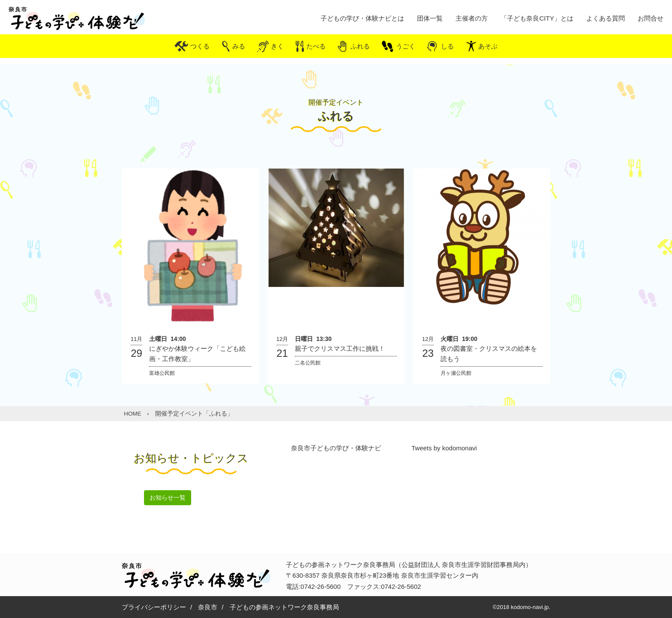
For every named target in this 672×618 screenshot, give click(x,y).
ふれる (360, 46)
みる (239, 46)
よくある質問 (606, 18)
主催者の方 (472, 18)
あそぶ (488, 46)
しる (447, 46)
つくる (200, 46)
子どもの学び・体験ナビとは (362, 18)
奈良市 (208, 607)
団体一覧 (430, 18)
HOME (133, 414)
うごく (406, 46)
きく (277, 46)
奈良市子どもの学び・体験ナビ (336, 448)
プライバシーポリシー (154, 607)
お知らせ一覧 (168, 497)
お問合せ (651, 18)
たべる (316, 46)
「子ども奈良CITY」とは (537, 18)
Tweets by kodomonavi (444, 448)
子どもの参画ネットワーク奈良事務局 (284, 607)
